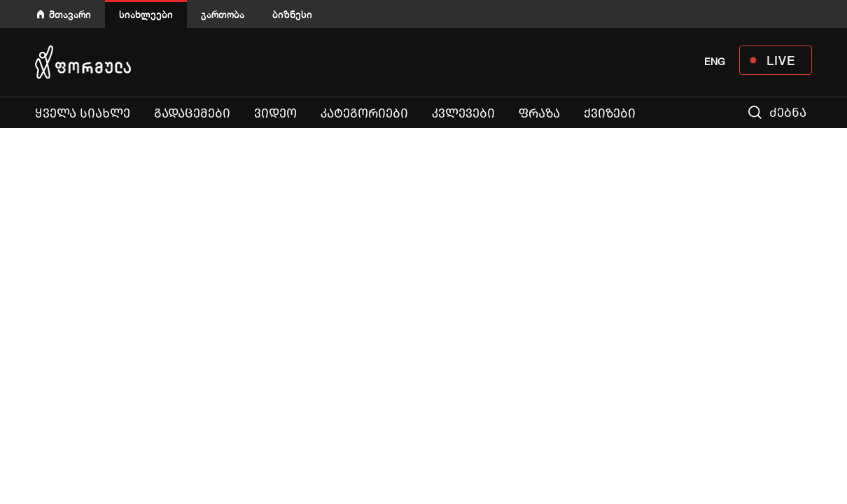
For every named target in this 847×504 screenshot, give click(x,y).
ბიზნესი (292, 14)
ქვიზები (610, 113)
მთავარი (70, 14)
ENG (715, 62)
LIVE (781, 60)
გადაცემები (192, 113)
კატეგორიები (364, 113)
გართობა (223, 14)
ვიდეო (275, 113)
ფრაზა (539, 113)
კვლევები (463, 113)
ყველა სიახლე (83, 113)
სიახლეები (146, 14)
